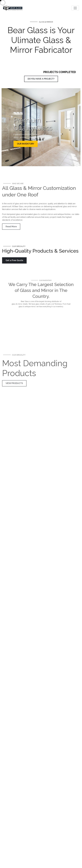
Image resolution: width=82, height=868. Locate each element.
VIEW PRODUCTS (14, 404)
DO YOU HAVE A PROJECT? (41, 79)
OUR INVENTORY (26, 144)
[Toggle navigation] (75, 8)
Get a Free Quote (14, 260)
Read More (11, 229)
